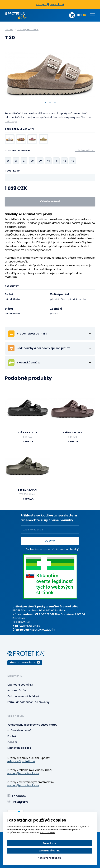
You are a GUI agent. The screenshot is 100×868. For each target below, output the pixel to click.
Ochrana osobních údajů (23, 696)
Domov (9, 29)
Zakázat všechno (49, 851)
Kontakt (12, 736)
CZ (85, 15)
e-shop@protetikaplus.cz (23, 773)
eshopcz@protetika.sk (50, 4)
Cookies (12, 742)
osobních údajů (70, 549)
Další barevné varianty (20, 129)
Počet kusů (12, 171)
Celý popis (11, 121)
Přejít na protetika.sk (25, 662)
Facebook (17, 796)
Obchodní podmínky (20, 685)
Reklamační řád (17, 690)
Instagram (18, 802)
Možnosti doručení (19, 730)
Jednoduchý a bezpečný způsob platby (32, 725)
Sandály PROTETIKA (28, 29)
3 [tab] (55, 103)
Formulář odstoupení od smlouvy (28, 702)
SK (79, 15)
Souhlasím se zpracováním (52, 549)
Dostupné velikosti (50, 151)
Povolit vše (49, 843)
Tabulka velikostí (85, 150)
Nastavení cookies (19, 748)
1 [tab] (45, 103)
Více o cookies (47, 833)
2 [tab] (50, 103)
